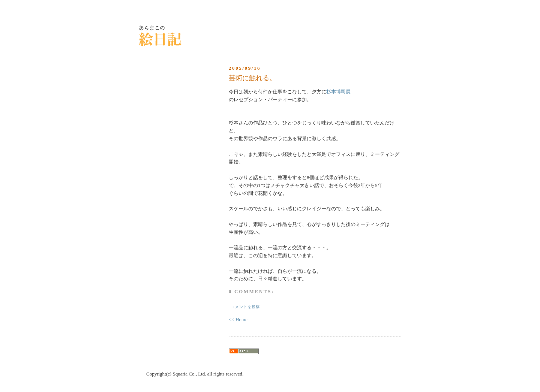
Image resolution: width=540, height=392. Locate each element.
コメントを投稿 (245, 307)
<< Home (238, 319)
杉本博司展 (338, 92)
